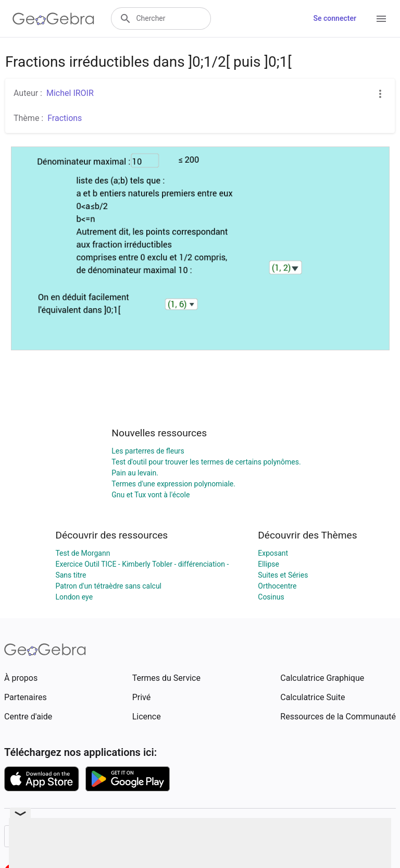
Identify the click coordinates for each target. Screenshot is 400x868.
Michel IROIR (70, 93)
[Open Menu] (381, 19)
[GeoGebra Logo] (53, 19)
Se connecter (335, 18)
